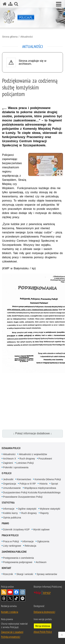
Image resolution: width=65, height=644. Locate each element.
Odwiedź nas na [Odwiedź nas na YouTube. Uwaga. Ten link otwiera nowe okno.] (10, 592)
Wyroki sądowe (41, 529)
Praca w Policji (10, 535)
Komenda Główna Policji (48, 479)
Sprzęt (54, 484)
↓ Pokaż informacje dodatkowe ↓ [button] (33, 433)
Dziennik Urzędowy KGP (16, 529)
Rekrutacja (30, 546)
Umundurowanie (12, 488)
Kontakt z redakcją (10, 612)
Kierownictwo (24, 479)
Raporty (44, 513)
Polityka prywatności (11, 637)
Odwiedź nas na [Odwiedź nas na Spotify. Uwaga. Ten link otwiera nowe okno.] (23, 598)
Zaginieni (8, 463)
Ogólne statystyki (27, 509)
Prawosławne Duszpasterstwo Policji (23, 497)
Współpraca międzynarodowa (40, 488)
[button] (59, 4)
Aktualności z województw (33, 454)
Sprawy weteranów (47, 574)
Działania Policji (11, 448)
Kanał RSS (4, 592)
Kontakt (6, 568)
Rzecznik (8, 574)
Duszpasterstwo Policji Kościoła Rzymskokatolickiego (32, 492)
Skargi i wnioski (25, 574)
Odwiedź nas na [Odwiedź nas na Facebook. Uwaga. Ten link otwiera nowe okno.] (16, 592)
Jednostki (8, 479)
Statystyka (8, 503)
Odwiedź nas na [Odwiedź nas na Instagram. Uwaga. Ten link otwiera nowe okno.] (23, 592)
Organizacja (10, 484)
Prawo (5, 523)
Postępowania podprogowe (18, 562)
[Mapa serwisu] (10, 4)
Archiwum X (10, 459)
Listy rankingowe (12, 546)
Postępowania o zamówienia (18, 558)
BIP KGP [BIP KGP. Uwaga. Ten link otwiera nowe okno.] (47, 593)
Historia (43, 484)
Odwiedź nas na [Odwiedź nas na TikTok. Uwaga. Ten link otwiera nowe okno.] (16, 598)
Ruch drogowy (27, 459)
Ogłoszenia (43, 541)
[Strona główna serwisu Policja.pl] (5, 4)
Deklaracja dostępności (44, 612)
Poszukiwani (45, 459)
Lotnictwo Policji (25, 463)
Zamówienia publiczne (14, 552)
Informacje (9, 509)
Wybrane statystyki (50, 509)
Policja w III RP (28, 484)
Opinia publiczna (12, 518)
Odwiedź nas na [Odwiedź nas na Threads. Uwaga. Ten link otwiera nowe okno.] (4, 598)
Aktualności (27, 37)
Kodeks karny (10, 513)
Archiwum (41, 562)
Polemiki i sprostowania (16, 467)
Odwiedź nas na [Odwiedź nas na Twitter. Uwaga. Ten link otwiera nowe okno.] (10, 598)
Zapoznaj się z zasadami (12, 632)
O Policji (7, 473)
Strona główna (10, 37)
